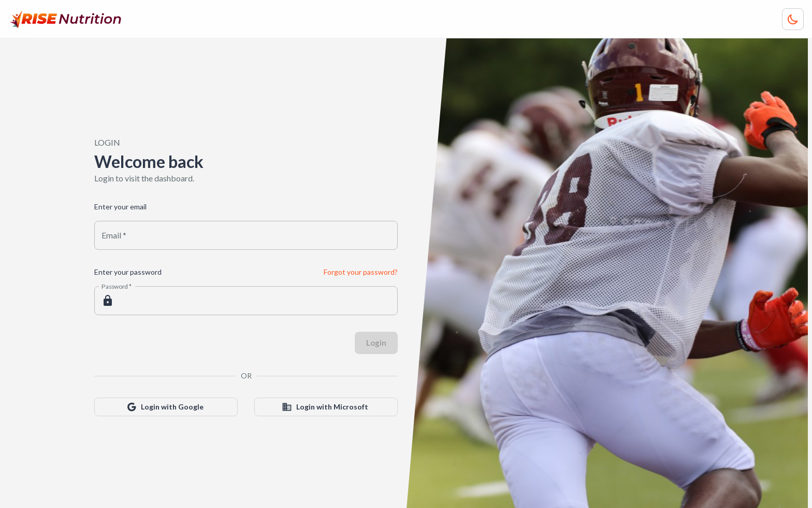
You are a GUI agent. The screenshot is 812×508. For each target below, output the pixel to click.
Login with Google (166, 407)
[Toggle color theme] (793, 19)
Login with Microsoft (326, 407)
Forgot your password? (361, 272)
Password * (117, 286)
